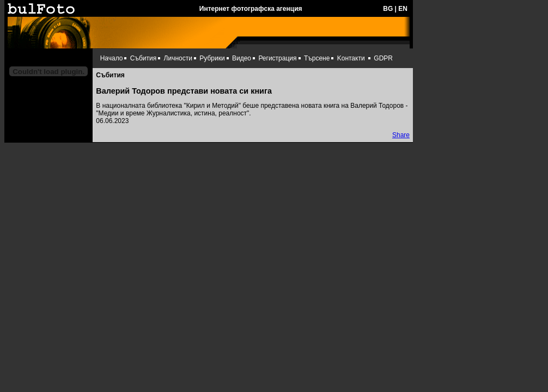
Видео (242, 58)
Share (401, 135)
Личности (178, 58)
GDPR (383, 58)
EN (403, 9)
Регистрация (277, 58)
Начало (112, 58)
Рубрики (212, 58)
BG (388, 9)
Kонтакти (351, 58)
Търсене (317, 58)
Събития (143, 58)
